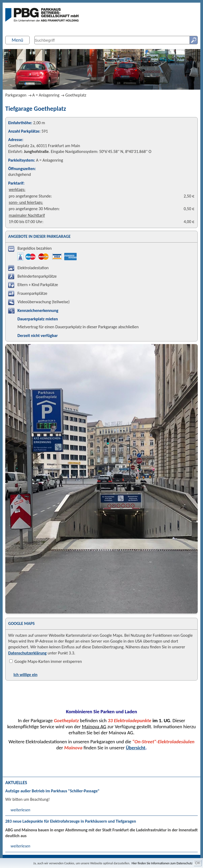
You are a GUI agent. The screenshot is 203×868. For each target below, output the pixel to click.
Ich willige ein (25, 675)
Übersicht (136, 748)
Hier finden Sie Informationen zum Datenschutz (162, 863)
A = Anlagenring (46, 95)
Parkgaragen (16, 95)
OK (198, 863)
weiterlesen (20, 810)
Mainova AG (94, 727)
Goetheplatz (76, 95)
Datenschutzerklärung (27, 653)
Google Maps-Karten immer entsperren (46, 661)
